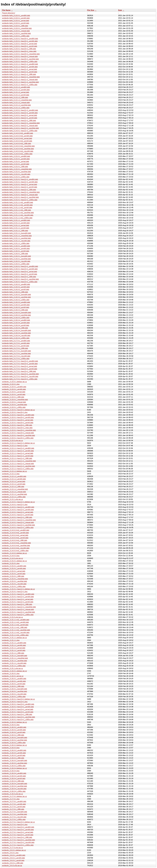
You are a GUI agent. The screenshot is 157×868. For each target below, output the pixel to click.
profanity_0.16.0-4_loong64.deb (15, 784)
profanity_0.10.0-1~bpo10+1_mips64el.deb (19, 430)
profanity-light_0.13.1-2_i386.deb (15, 97)
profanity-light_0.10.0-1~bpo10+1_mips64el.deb (21, 54)
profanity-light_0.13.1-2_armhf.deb (16, 95)
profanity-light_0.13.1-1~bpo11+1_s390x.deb (20, 85)
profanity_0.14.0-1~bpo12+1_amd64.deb (18, 507)
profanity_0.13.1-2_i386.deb (13, 487)
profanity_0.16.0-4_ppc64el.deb (15, 786)
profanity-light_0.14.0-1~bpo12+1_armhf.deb (20, 118)
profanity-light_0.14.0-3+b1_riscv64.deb (18, 151)
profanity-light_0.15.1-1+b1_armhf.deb (17, 208)
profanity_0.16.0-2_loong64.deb (15, 738)
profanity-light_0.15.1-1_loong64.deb (17, 233)
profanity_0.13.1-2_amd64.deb (14, 476)
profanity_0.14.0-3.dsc (11, 556)
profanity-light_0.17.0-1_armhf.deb (16, 346)
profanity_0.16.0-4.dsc (11, 771)
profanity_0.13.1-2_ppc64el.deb (15, 494)
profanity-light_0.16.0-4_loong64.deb (17, 330)
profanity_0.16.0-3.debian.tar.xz (14, 745)
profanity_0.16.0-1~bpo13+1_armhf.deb (18, 712)
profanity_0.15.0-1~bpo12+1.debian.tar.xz (18, 589)
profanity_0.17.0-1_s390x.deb (14, 819)
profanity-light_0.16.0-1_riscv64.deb (16, 261)
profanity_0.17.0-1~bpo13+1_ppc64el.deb (19, 840)
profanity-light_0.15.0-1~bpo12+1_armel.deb (20, 184)
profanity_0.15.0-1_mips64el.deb (15, 579)
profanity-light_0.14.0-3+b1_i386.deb (17, 143)
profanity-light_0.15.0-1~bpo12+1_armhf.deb (20, 187)
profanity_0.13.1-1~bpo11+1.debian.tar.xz (18, 443)
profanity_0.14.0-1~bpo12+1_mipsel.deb (18, 522)
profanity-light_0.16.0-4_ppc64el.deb (16, 333)
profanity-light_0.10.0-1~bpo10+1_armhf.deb (20, 46)
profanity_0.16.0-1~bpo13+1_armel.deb (18, 709)
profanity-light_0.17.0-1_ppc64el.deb (16, 354)
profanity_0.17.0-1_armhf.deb (14, 807)
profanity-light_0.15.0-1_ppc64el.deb (16, 172)
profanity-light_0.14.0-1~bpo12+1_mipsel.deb (20, 126)
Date (120, 10)
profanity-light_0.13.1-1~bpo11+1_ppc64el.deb (20, 82)
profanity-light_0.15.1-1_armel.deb (16, 225)
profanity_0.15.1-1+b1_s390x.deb (15, 635)
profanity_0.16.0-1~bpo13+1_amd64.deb (18, 704)
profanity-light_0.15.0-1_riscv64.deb (16, 174)
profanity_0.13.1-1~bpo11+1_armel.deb (18, 453)
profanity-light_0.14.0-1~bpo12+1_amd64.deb (20, 110)
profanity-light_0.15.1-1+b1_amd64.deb (18, 202)
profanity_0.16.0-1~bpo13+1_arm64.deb (18, 707)
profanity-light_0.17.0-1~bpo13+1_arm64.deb (20, 364)
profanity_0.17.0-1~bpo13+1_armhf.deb (18, 835)
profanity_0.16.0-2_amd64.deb (14, 727)
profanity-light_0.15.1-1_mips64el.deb (17, 236)
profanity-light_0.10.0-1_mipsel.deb (16, 31)
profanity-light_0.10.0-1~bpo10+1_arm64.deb (20, 41)
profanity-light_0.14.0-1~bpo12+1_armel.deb (20, 115)
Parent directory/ (9, 13)
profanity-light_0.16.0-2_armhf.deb (16, 289)
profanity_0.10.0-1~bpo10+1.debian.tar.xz (18, 410)
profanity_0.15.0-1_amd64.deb (14, 566)
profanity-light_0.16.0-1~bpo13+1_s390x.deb (20, 282)
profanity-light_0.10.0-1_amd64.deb (16, 16)
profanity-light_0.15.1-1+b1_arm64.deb (17, 205)
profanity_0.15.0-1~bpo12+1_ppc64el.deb (19, 612)
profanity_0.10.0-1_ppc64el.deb (15, 405)
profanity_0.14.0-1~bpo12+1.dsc (15, 505)
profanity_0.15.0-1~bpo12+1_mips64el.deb (19, 607)
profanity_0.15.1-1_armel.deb (14, 648)
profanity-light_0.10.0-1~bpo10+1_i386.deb (19, 49)
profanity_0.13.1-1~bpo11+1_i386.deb (17, 458)
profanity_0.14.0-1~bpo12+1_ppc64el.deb (19, 525)
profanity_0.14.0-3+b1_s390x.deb (15, 551)
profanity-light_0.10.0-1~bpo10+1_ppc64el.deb (20, 59)
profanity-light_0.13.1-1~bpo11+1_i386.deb (19, 74)
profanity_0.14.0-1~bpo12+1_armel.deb (18, 512)
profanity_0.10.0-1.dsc (11, 384)
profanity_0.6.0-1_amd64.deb (14, 855)
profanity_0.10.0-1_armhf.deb (14, 394)
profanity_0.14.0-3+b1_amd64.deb (16, 530)
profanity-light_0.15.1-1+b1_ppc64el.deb (18, 213)
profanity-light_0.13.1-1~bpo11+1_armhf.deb (20, 72)
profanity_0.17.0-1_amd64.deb (14, 801)
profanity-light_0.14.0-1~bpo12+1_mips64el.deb (21, 123)
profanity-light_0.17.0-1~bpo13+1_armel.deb (20, 366)
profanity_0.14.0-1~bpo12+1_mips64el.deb (19, 520)
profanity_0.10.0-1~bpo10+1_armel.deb (18, 420)
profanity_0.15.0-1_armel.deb (14, 571)
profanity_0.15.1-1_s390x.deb (14, 666)
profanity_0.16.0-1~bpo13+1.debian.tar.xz (18, 699)
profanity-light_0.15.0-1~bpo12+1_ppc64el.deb (20, 197)
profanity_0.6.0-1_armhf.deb (13, 860)
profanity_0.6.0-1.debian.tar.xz (14, 850)
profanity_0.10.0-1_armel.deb (14, 392)
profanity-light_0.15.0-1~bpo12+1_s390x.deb (20, 200)
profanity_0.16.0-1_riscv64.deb (14, 694)
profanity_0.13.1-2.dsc (11, 474)
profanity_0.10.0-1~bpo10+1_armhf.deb (18, 423)
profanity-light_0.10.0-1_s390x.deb (16, 36)
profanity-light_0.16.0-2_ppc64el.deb (16, 297)
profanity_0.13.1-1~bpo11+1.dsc (15, 446)
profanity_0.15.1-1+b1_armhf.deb (15, 625)
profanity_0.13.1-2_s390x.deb (14, 497)
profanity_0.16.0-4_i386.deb (13, 781)
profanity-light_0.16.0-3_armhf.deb (16, 307)
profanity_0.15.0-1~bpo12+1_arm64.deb (18, 597)
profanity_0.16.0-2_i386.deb (13, 735)
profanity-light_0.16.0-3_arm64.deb (16, 305)
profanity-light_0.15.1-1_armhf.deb (16, 228)
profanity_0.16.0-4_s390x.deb (14, 791)
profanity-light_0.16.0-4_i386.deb (15, 328)
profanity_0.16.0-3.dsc (11, 748)
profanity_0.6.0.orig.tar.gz (12, 866)
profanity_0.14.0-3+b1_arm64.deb (15, 533)
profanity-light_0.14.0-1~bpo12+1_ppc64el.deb (20, 128)
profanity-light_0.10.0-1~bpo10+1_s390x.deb (20, 62)
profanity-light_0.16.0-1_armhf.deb (16, 251)
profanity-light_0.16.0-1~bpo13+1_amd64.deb (20, 266)
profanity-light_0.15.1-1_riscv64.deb (16, 241)
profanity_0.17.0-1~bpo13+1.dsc (15, 825)
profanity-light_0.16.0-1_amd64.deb (16, 246)
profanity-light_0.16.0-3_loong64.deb (17, 313)
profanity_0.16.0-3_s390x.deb (14, 766)
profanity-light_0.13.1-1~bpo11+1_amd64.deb (20, 64)
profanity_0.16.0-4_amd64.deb (14, 773)
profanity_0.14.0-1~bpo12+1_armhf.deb (18, 515)
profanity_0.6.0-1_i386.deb (13, 863)
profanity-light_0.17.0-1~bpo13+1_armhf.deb (20, 369)
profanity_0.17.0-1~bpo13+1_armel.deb (18, 832)
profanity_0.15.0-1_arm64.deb (14, 568)
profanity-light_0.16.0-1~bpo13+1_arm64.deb (20, 269)
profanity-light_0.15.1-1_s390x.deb (16, 243)
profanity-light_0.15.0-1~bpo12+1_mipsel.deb (20, 195)
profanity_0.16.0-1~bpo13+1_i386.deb (17, 714)
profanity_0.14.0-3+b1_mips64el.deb (16, 543)
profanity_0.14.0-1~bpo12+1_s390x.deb (18, 528)
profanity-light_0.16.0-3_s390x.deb (16, 318)
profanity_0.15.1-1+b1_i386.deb (15, 627)
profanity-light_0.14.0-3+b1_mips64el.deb (18, 146)
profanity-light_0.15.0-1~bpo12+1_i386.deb (19, 190)
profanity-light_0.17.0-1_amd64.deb (16, 341)
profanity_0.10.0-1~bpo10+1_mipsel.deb (18, 433)
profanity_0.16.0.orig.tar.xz (13, 794)
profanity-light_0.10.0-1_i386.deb (15, 26)
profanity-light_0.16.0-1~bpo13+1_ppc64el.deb (20, 279)
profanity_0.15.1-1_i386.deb (13, 653)
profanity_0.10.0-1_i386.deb (13, 397)
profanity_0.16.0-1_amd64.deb (14, 679)
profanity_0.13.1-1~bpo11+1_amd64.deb (18, 448)
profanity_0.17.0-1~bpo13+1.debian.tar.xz (18, 822)
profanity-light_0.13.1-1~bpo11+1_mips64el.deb (21, 77)
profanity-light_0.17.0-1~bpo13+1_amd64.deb (20, 361)
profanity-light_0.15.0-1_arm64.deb (16, 159)
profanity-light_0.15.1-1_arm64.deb (16, 223)
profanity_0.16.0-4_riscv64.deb (14, 789)
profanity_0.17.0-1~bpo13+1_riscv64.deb (18, 842)
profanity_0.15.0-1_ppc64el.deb (15, 581)
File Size (91, 10)
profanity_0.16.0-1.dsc (11, 673)
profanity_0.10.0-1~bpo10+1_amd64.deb (18, 415)
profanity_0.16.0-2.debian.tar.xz (14, 722)
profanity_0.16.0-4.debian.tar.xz (14, 768)
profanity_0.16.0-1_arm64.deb (14, 681)
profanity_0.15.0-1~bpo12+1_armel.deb (18, 599)
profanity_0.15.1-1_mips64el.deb (15, 658)
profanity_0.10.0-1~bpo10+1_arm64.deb (18, 417)
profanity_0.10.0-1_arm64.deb (14, 389)
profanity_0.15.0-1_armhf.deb (14, 574)
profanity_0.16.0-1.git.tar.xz (13, 676)
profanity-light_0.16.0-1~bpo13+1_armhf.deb (20, 274)
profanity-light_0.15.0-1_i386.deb (15, 167)
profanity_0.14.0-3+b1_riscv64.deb (16, 548)
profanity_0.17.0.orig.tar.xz (13, 848)
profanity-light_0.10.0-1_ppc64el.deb (16, 33)
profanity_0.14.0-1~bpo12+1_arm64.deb (18, 510)
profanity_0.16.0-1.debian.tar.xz (14, 671)
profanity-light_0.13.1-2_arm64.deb (16, 90)
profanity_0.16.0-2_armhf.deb (14, 732)
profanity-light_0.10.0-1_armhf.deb (16, 23)
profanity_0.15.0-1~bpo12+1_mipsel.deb (18, 609)
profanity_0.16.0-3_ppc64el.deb (15, 763)
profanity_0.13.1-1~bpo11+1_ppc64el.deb (19, 466)
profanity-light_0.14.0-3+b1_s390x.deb (17, 154)
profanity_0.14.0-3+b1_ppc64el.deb (16, 546)
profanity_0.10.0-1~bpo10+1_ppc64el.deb (19, 435)
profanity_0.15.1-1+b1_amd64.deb (16, 620)
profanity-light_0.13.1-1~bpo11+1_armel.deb (20, 69)
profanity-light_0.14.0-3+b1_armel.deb (17, 138)
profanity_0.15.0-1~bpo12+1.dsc (15, 592)
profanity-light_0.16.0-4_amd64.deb (16, 320)
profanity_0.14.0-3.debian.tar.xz (14, 553)
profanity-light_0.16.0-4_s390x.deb (16, 338)
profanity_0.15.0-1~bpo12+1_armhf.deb (18, 602)
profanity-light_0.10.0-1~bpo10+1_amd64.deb (20, 39)
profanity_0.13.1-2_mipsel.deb (14, 492)
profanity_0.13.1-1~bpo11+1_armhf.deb (18, 456)
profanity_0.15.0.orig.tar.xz (13, 617)
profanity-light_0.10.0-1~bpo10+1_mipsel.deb (20, 56)
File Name (6, 10)
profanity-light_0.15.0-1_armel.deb (16, 161)
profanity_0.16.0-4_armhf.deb (14, 779)
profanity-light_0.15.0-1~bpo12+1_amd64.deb (20, 179)
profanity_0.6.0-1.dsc (10, 853)
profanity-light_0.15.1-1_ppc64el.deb (16, 238)
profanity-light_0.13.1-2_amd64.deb (16, 87)
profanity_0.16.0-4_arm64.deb (14, 776)
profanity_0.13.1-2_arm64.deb (14, 479)
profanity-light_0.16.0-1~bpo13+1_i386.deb (19, 277)
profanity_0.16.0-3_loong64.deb (15, 761)
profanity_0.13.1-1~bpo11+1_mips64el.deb (19, 461)
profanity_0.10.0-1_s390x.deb (14, 407)
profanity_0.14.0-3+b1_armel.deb (15, 535)
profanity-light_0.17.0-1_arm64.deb (16, 343)
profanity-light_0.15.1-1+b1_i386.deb (17, 210)
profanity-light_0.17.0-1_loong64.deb (17, 351)
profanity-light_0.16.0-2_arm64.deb (16, 287)
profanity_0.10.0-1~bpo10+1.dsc (15, 412)
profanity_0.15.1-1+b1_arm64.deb (15, 622)
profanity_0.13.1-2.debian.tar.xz (14, 471)
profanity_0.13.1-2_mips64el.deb (15, 489)
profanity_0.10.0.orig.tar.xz (13, 441)
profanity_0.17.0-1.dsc (11, 799)
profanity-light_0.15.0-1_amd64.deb (16, 156)
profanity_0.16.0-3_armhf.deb (14, 755)
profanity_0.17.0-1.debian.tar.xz (14, 796)
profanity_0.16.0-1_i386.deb (13, 686)
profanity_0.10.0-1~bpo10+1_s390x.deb (18, 438)
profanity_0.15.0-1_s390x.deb (14, 586)
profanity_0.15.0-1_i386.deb (13, 576)
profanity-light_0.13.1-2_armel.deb (16, 92)
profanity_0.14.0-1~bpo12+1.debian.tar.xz (18, 502)
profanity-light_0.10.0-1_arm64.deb (16, 18)
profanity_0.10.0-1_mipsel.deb (14, 402)
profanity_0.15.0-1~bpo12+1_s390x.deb (18, 615)
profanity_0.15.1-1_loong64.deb (15, 656)
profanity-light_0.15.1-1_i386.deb (15, 231)
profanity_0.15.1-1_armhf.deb (14, 650)
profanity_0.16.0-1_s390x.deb (14, 697)
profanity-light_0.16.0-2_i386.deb (15, 292)
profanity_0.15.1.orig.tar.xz (13, 668)
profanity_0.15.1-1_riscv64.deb (14, 663)
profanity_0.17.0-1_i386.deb (13, 809)
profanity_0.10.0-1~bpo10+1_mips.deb (17, 428)
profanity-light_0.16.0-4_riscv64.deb (16, 336)
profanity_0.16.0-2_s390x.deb (14, 743)
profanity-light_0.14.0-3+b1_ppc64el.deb (18, 149)
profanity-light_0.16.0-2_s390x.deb (16, 300)
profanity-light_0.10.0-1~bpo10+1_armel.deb (20, 44)
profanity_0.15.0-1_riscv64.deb (14, 584)
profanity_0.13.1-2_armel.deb (14, 481)
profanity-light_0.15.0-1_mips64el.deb (17, 169)
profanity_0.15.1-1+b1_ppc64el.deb (16, 630)
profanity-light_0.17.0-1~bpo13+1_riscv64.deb (20, 376)
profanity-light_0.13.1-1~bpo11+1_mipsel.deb (20, 80)
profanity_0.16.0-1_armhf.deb (14, 684)
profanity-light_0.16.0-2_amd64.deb (16, 284)
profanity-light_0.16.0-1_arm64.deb (16, 248)
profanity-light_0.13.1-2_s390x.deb (16, 108)
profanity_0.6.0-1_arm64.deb (13, 858)
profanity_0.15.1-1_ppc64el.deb (15, 661)
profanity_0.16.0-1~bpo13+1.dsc (15, 702)
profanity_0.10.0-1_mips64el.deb (15, 400)
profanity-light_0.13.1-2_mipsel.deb (16, 103)
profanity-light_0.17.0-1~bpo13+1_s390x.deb (20, 379)
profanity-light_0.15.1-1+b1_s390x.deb (17, 218)
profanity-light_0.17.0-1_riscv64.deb (16, 356)
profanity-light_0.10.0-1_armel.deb (16, 21)
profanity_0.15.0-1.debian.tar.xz (14, 561)
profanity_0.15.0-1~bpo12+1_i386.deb (17, 604)
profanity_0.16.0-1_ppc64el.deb (15, 691)
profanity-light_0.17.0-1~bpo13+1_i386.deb (19, 371)
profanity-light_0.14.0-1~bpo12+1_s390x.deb (20, 131)
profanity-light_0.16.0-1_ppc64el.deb (16, 259)
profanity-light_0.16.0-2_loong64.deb (17, 295)
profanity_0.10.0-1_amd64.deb (14, 387)
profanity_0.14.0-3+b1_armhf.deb (15, 538)
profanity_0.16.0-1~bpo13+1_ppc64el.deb (19, 717)
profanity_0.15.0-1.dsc (11, 563)
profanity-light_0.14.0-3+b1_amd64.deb (18, 133)
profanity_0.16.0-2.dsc (11, 725)
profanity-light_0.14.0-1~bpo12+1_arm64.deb (20, 113)
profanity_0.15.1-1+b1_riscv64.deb (16, 633)
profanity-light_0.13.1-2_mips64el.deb (17, 100)
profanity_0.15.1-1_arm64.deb (14, 645)
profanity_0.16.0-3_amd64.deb (14, 750)
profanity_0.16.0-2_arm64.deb (14, 730)
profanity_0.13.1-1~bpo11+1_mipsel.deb (18, 464)
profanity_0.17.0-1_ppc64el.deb (15, 814)
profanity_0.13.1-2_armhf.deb (14, 484)
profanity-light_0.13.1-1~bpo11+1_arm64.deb (20, 67)
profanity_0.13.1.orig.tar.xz (13, 499)
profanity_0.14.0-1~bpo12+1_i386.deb (17, 517)
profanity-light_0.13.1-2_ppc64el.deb (16, 105)
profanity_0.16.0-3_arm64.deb (14, 753)
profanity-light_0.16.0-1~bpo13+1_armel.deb (20, 272)
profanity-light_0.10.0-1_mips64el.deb (17, 28)
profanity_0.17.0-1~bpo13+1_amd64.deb (18, 827)
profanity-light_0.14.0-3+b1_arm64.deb (17, 136)
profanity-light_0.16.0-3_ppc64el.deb (16, 315)
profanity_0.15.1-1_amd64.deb (14, 643)
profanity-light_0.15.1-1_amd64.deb (16, 220)
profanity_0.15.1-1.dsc (11, 640)
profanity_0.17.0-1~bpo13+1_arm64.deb (18, 830)
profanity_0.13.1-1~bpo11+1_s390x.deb (18, 469)
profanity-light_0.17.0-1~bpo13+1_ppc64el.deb (20, 374)
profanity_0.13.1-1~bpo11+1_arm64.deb (18, 451)
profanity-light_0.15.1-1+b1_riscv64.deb (18, 215)
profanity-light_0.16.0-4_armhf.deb (16, 325)
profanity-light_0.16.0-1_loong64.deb (17, 256)
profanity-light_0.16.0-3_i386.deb (15, 310)
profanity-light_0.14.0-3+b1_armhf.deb (17, 141)
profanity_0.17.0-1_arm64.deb (14, 804)
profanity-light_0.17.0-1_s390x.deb (16, 359)
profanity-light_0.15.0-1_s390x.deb (16, 177)
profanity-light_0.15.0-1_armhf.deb (16, 164)
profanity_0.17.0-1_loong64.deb (15, 812)
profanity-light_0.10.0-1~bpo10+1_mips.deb (19, 51)
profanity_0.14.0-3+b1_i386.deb (15, 540)
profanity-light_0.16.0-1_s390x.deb (16, 264)
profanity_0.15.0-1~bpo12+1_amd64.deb (18, 594)
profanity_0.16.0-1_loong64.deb (15, 689)
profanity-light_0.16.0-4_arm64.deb (16, 323)
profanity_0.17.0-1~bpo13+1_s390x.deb (18, 845)
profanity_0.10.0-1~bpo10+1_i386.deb (17, 425)
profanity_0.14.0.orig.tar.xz (13, 558)
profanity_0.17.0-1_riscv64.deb (14, 817)
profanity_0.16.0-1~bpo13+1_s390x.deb (18, 720)
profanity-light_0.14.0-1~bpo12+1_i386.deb (19, 121)
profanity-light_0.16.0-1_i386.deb (15, 254)
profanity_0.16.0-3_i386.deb (13, 758)
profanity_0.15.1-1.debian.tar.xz (14, 638)
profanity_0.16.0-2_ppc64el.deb (15, 740)
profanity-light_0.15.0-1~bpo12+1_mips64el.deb (21, 192)
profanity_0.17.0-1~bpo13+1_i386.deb (17, 837)
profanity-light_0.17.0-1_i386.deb (15, 348)
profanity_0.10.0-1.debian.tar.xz (14, 382)
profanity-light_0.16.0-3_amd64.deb (16, 302)
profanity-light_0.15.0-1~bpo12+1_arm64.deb (20, 182)
